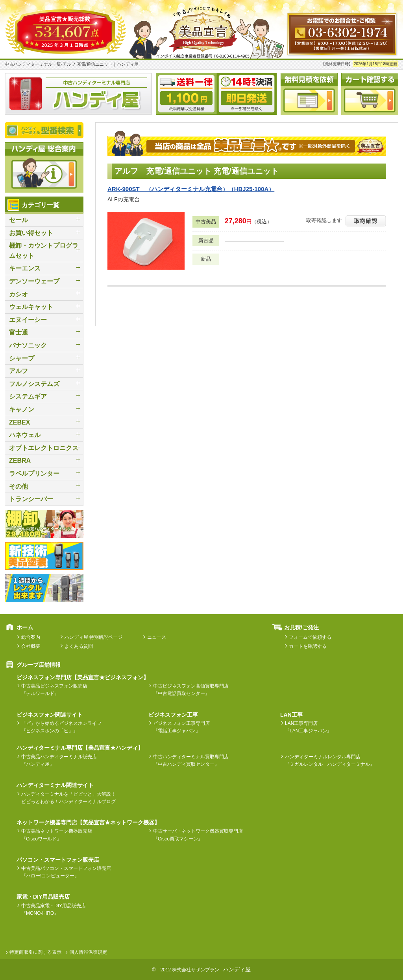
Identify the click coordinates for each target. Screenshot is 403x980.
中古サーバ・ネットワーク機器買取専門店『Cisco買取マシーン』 (198, 835)
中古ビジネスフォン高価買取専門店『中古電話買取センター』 (191, 690)
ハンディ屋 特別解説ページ (93, 637)
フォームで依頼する (310, 637)
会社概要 (31, 646)
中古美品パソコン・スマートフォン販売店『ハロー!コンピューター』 (66, 872)
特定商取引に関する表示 (35, 952)
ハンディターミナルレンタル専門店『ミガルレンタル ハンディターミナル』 (330, 760)
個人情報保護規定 (88, 952)
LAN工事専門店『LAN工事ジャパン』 (308, 727)
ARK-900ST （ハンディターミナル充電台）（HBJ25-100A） (191, 189)
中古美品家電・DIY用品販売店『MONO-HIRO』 (54, 909)
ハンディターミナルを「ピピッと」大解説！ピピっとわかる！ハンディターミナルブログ (68, 798)
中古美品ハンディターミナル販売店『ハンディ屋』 (59, 760)
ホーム (25, 627)
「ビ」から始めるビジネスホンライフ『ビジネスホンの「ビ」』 (61, 727)
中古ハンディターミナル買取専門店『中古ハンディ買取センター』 (191, 760)
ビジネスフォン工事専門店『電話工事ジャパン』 (181, 727)
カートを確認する (308, 646)
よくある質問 (79, 646)
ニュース (157, 637)
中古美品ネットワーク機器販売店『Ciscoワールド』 (57, 835)
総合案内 (31, 637)
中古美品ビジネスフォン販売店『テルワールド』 (54, 690)
